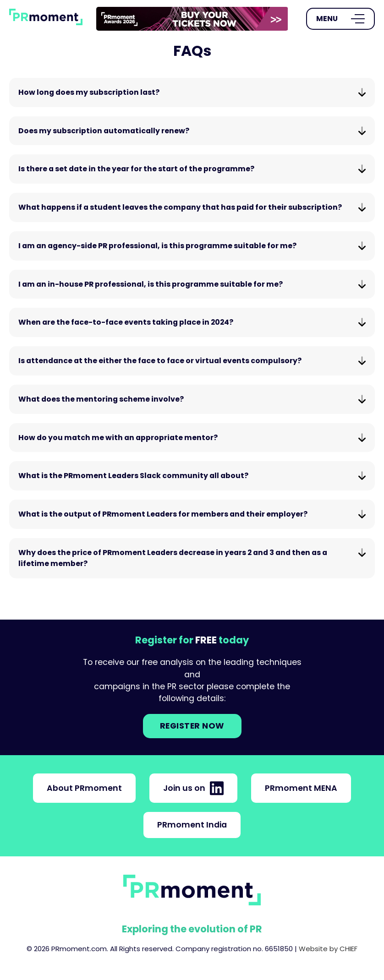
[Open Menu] (340, 19)
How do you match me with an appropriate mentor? (192, 438)
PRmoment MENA (301, 788)
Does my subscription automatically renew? (192, 131)
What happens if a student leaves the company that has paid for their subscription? (192, 207)
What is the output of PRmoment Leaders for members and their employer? (192, 514)
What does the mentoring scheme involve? (192, 399)
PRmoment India (192, 825)
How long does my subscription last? (192, 92)
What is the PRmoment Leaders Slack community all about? (192, 476)
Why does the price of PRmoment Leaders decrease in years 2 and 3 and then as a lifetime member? (192, 558)
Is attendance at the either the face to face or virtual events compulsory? (192, 361)
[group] (192, 19)
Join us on (193, 788)
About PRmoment (84, 788)
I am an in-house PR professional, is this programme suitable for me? (192, 284)
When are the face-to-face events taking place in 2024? (192, 322)
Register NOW (192, 726)
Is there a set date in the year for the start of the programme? (192, 169)
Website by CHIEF (328, 949)
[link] (192, 19)
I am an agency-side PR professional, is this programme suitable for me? (192, 246)
